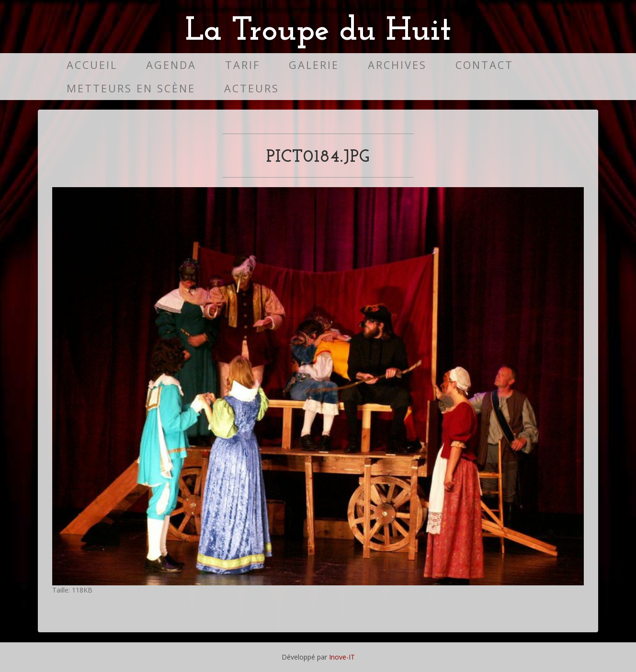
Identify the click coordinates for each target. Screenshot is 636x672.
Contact (484, 65)
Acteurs (252, 88)
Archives (397, 65)
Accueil (92, 65)
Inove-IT (342, 657)
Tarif (243, 65)
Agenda (171, 65)
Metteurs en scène (131, 88)
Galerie (314, 65)
